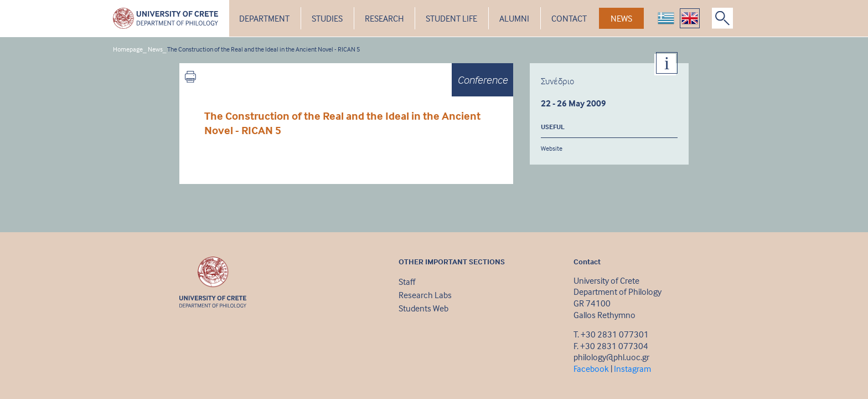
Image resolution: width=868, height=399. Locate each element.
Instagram (632, 369)
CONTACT (569, 18)
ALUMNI (514, 18)
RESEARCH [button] (384, 18)
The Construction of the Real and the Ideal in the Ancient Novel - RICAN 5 (263, 49)
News (155, 49)
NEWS (621, 18)
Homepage (128, 49)
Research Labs (425, 295)
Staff (407, 282)
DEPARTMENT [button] (264, 18)
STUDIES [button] (327, 18)
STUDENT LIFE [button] (451, 18)
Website (552, 148)
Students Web (423, 308)
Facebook (591, 369)
